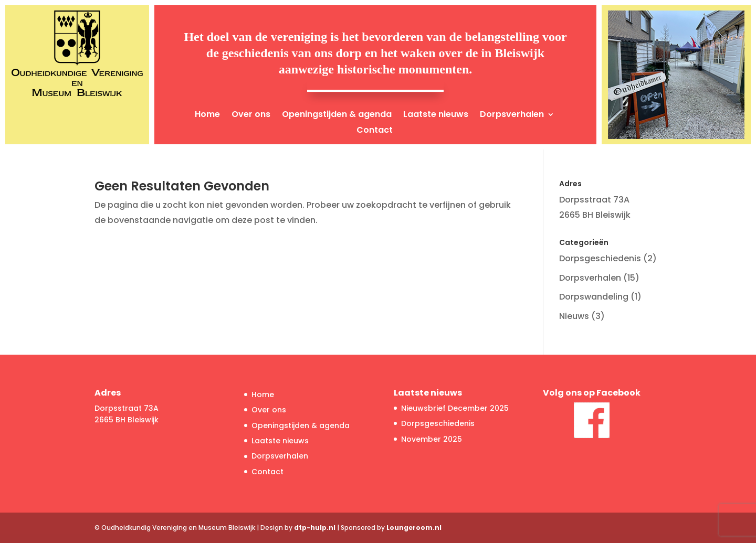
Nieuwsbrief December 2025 (455, 408)
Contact (375, 131)
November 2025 (432, 439)
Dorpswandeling (594, 297)
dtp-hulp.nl (315, 528)
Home (207, 115)
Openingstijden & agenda (337, 115)
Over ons (251, 115)
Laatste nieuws (436, 115)
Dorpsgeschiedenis (600, 258)
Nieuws (574, 316)
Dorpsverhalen (512, 115)
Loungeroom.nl (414, 528)
